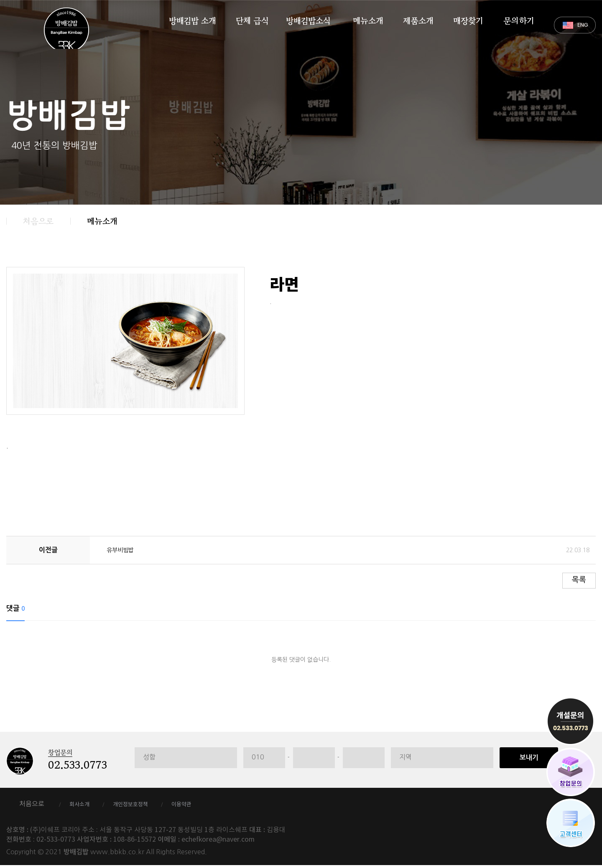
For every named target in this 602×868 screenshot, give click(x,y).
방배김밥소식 (308, 19)
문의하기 (519, 19)
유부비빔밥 (122, 550)
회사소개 (84, 807)
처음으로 (38, 221)
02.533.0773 (78, 768)
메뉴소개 (368, 19)
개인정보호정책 (145, 807)
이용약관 (206, 807)
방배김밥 (66, 30)
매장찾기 (468, 19)
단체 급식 (252, 19)
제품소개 (418, 19)
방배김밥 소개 (193, 19)
